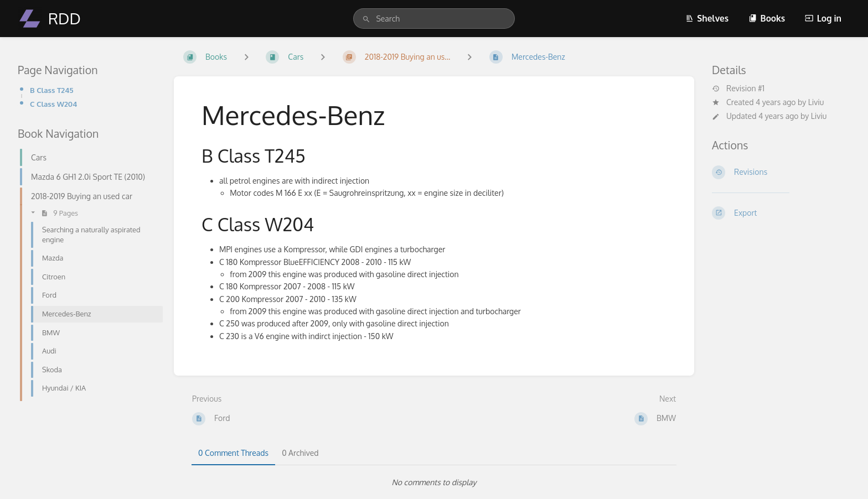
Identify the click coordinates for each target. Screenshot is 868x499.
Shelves (707, 18)
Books (767, 18)
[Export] (781, 213)
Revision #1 (738, 89)
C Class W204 (53, 104)
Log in (823, 18)
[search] (434, 19)
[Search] (366, 19)
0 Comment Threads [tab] (233, 453)
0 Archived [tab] (300, 453)
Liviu (816, 102)
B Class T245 (52, 90)
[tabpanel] (434, 482)
